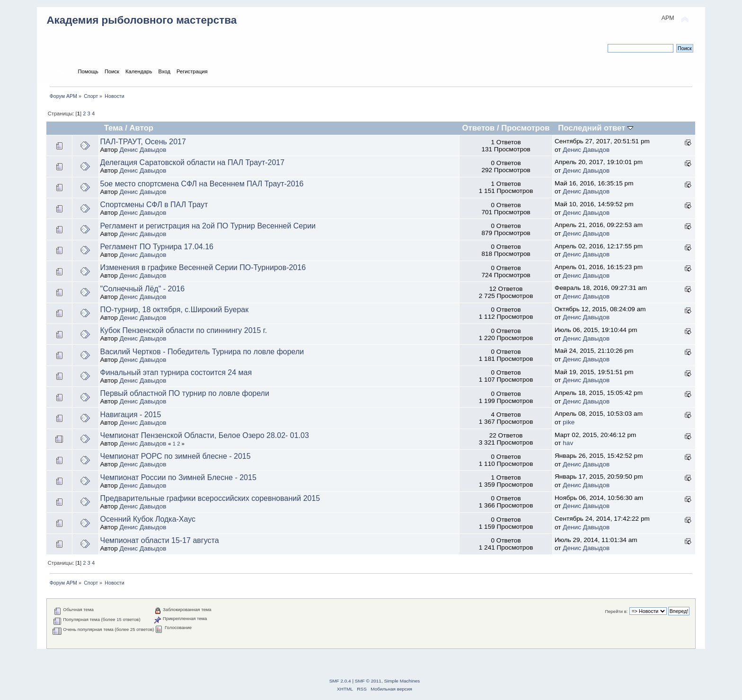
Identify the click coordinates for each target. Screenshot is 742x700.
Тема (114, 128)
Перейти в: (616, 611)
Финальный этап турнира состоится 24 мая (176, 372)
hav (568, 443)
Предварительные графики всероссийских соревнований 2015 (210, 498)
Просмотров (525, 128)
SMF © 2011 (368, 681)
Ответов (479, 128)
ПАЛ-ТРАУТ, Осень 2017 (143, 142)
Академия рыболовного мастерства (141, 20)
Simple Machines (402, 681)
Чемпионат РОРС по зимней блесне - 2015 (176, 456)
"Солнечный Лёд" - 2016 (143, 289)
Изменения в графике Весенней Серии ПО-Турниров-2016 (203, 267)
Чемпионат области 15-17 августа (160, 540)
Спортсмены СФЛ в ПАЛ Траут (154, 205)
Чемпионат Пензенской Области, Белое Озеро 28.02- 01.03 (205, 435)
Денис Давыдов (143, 150)
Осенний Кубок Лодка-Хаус (148, 519)
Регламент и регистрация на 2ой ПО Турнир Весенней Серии (208, 226)
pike (569, 422)
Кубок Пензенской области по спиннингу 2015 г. (184, 330)
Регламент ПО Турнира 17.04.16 (157, 247)
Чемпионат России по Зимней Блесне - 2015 (178, 477)
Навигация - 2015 (131, 415)
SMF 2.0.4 (340, 681)
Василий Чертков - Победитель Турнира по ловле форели (202, 352)
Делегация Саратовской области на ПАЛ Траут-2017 (193, 162)
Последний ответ (596, 128)
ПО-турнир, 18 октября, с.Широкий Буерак (175, 310)
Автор (141, 128)
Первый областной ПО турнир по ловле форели (185, 393)
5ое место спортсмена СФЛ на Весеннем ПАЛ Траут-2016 (202, 184)
